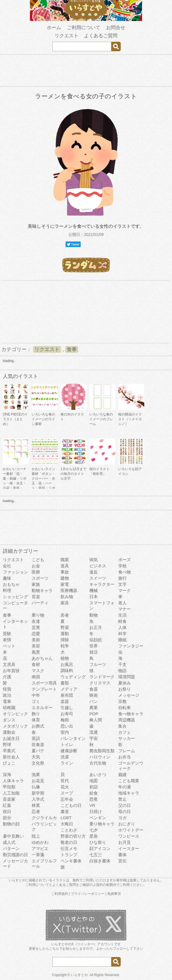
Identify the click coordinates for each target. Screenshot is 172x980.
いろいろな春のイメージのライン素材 (43, 419)
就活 (94, 652)
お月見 (125, 842)
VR (92, 805)
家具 (65, 603)
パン (94, 701)
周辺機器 (127, 720)
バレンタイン (73, 738)
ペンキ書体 (71, 861)
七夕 (94, 830)
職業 (65, 560)
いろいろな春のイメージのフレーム (101, 419)
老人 (122, 603)
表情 (7, 640)
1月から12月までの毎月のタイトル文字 (73, 474)
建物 (65, 578)
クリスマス (100, 683)
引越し (67, 708)
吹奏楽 (38, 745)
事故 (65, 572)
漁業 (36, 775)
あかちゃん (42, 658)
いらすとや (79, 975)
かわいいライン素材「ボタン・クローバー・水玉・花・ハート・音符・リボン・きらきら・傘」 (43, 483)
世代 (65, 781)
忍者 (36, 811)
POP (94, 714)
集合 (122, 726)
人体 (122, 627)
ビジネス (98, 566)
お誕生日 (11, 738)
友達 (36, 621)
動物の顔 (11, 824)
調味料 (67, 671)
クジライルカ (44, 818)
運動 (65, 634)
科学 (122, 634)
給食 (94, 793)
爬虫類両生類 (102, 751)
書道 (65, 811)
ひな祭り (98, 842)
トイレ (67, 745)
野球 (7, 745)
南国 (36, 677)
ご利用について (84, 28)
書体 (122, 855)
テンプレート (44, 689)
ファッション (15, 572)
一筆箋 (38, 855)
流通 (94, 732)
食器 (94, 689)
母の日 (125, 811)
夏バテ (38, 751)
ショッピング (15, 597)
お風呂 (67, 664)
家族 (36, 584)
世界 (94, 646)
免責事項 (114, 894)
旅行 (122, 578)
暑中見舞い (13, 836)
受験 (7, 634)
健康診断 (69, 751)
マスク (38, 671)
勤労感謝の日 (15, 855)
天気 (36, 757)
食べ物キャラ (131, 714)
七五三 (96, 855)
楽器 (65, 701)
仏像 (36, 787)
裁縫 (122, 775)
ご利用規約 (60, 894)
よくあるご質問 (101, 36)
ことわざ (69, 830)
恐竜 (94, 799)
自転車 (125, 708)
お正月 (96, 627)
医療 (36, 572)
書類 (65, 683)
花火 (65, 787)
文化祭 (38, 763)
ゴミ (36, 701)
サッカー (127, 738)
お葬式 (38, 726)
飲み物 (67, 597)
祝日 (7, 811)
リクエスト (67, 36)
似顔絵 (96, 640)
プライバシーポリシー (88, 894)
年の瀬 (125, 787)
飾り (36, 714)
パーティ (40, 603)
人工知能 (11, 793)
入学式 (38, 799)
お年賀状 (11, 671)
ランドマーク (102, 677)
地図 (94, 781)
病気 (94, 560)
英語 (36, 738)
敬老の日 (69, 842)
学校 (122, 566)
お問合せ (116, 28)
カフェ (125, 732)
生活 (122, 615)
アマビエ (40, 848)
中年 (36, 695)
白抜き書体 (100, 861)
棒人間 (96, 720)
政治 (7, 695)
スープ (67, 793)
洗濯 (65, 757)
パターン (11, 848)
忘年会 (67, 799)
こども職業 (129, 781)
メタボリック (15, 726)
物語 (122, 671)
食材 (36, 664)
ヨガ (122, 818)
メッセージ (129, 695)
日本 (94, 597)
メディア (69, 689)
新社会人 (11, 757)
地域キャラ (129, 793)
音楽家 (9, 799)
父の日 (125, 805)
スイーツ (98, 578)
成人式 (9, 842)
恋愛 (36, 634)
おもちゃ (11, 584)
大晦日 (67, 824)
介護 (7, 677)
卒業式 (9, 751)
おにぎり (127, 824)
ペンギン (98, 818)
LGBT (66, 818)
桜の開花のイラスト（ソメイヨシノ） (130, 419)
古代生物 (98, 763)
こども (38, 560)
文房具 (9, 664)
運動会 (9, 732)
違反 (94, 572)
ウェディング (73, 677)
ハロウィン (100, 757)
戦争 (65, 646)
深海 (7, 775)
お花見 (38, 781)
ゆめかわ (40, 842)
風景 (36, 652)
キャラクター (102, 584)
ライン (67, 763)
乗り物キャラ (102, 824)
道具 (65, 566)
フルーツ (98, 664)
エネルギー (42, 708)
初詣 (94, 787)
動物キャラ (42, 590)
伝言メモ (69, 848)
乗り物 (38, 615)
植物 (65, 658)
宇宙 (94, 738)
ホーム (54, 28)
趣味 (7, 578)
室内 (65, 732)
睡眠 (122, 640)
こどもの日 (71, 805)
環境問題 (127, 677)
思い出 (67, 726)
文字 (122, 584)
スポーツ (40, 578)
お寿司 (67, 714)
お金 (36, 566)
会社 (7, 566)
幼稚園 (9, 708)
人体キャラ (13, 781)
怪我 (7, 689)
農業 (94, 708)
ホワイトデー (131, 830)
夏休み (125, 683)
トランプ (69, 855)
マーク (125, 590)
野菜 (65, 627)
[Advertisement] (86, 71)
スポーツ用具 (44, 683)
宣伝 (122, 861)
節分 (7, 818)
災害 (36, 627)
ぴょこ (9, 763)
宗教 (122, 701)
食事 (72, 349)
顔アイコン (100, 848)
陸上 (36, 836)
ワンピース (129, 836)
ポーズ (125, 560)
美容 (36, 646)
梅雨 (65, 720)
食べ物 (125, 572)
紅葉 (7, 805)
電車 (7, 701)
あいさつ (98, 775)
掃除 (65, 640)
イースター (129, 848)
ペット (9, 646)
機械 (94, 590)
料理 (7, 590)
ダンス (9, 720)
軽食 (122, 621)
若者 (65, 615)
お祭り (125, 689)
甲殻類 (9, 787)
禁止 (122, 799)
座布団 (67, 695)
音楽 (36, 597)
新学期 (38, 793)
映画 (94, 695)
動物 (94, 615)
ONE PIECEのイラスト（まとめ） (15, 419)
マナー (125, 609)
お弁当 (125, 757)
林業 (36, 805)
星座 (94, 836)
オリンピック (15, 714)
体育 (36, 720)
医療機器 (69, 590)
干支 (122, 664)
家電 (65, 584)
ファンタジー (131, 646)
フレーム (127, 751)
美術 (36, 640)
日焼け (96, 811)
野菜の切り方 (73, 836)
